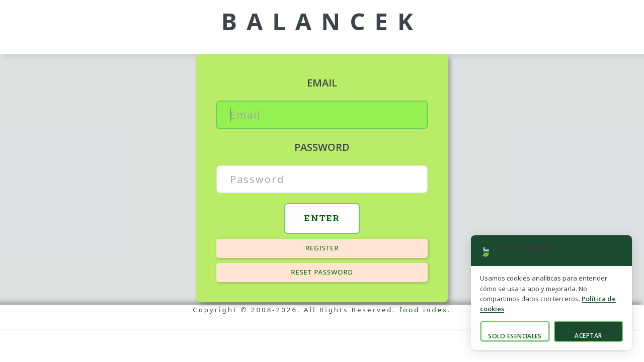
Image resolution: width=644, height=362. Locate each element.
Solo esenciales (515, 336)
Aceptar (588, 336)
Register (322, 248)
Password (322, 147)
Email (322, 83)
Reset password (322, 272)
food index (424, 310)
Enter (322, 218)
